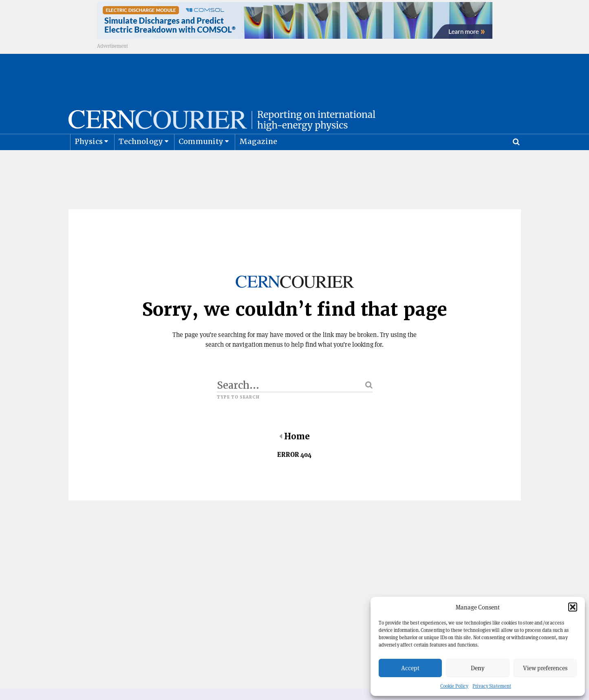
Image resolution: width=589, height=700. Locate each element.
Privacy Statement (492, 686)
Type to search (238, 417)
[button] (573, 607)
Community (201, 161)
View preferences (545, 668)
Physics (89, 161)
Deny (478, 668)
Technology (141, 161)
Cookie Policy (454, 686)
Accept (410, 668)
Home (294, 456)
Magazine (258, 161)
